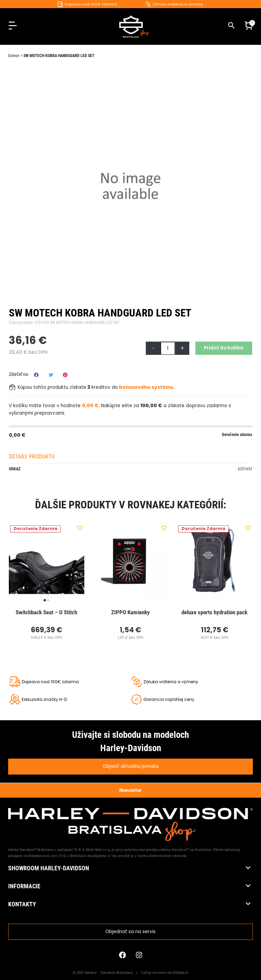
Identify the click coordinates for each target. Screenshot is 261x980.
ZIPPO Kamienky (130, 612)
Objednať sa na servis (130, 932)
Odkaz (15, 469)
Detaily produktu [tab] (32, 456)
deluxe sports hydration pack (214, 612)
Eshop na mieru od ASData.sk (165, 973)
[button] (249, 26)
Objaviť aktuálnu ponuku (130, 766)
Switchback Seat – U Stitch (46, 612)
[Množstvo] (168, 348)
